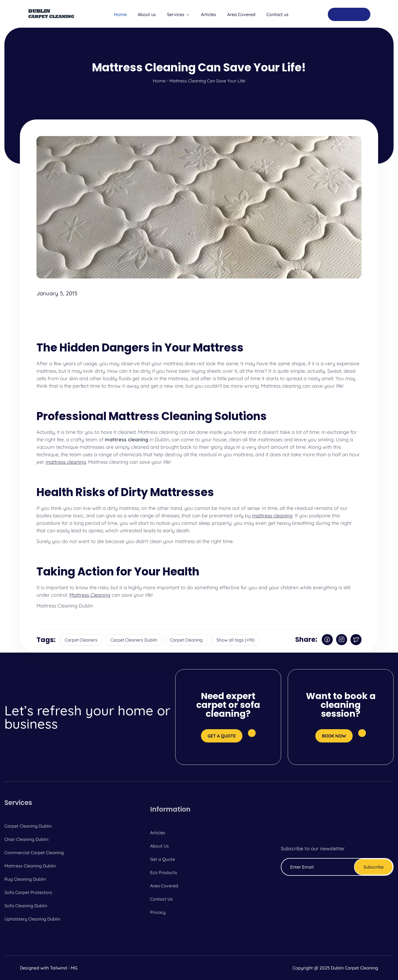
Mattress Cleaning (90, 595)
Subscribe (374, 867)
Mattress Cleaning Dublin (30, 866)
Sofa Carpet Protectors (28, 892)
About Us (159, 846)
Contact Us (161, 899)
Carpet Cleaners (81, 640)
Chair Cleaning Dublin (26, 839)
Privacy (158, 912)
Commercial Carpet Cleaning (34, 853)
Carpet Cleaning (186, 640)
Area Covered (241, 14)
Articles (209, 14)
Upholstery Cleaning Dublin (32, 919)
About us (147, 14)
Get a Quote (163, 859)
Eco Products (164, 872)
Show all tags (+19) (235, 640)
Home (120, 14)
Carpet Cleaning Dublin (28, 826)
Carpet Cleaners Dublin (134, 640)
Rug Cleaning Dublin (25, 879)
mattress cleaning (66, 462)
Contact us (277, 14)
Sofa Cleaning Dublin (26, 906)
